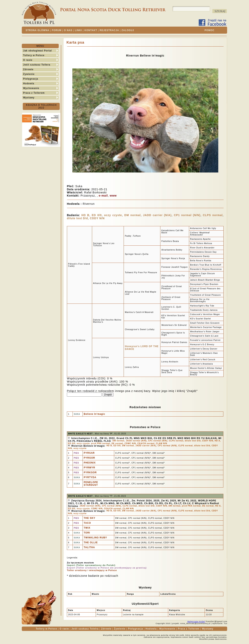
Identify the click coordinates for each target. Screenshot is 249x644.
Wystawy (29, 98)
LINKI (78, 30)
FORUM (57, 30)
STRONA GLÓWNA (37, 30)
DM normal (133, 215)
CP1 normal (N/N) (187, 215)
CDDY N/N (97, 218)
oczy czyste (113, 215)
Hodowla (29, 84)
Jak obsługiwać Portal (37, 51)
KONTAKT (91, 30)
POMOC (209, 30)
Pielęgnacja (31, 79)
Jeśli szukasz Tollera (37, 65)
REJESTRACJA (109, 30)
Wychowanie (31, 88)
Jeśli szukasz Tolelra (85, 629)
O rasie (28, 60)
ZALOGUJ (128, 30)
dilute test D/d (77, 218)
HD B (85, 215)
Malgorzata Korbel (196, 622)
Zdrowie (28, 69)
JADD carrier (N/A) (157, 215)
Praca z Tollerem (34, 93)
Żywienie (29, 74)
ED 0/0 (97, 215)
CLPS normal (213, 215)
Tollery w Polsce (34, 55)
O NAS (68, 30)
